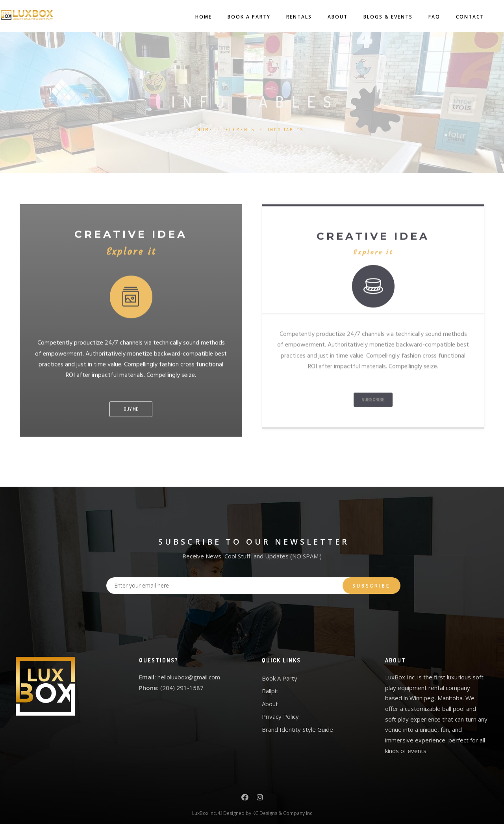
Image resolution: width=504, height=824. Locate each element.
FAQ (422, 17)
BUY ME (131, 407)
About (326, 17)
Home (192, 17)
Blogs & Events (376, 17)
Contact (458, 17)
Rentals (287, 17)
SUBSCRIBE (373, 398)
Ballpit (270, 686)
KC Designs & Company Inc (282, 808)
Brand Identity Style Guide (297, 724)
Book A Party (237, 17)
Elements (240, 129)
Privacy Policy (280, 712)
